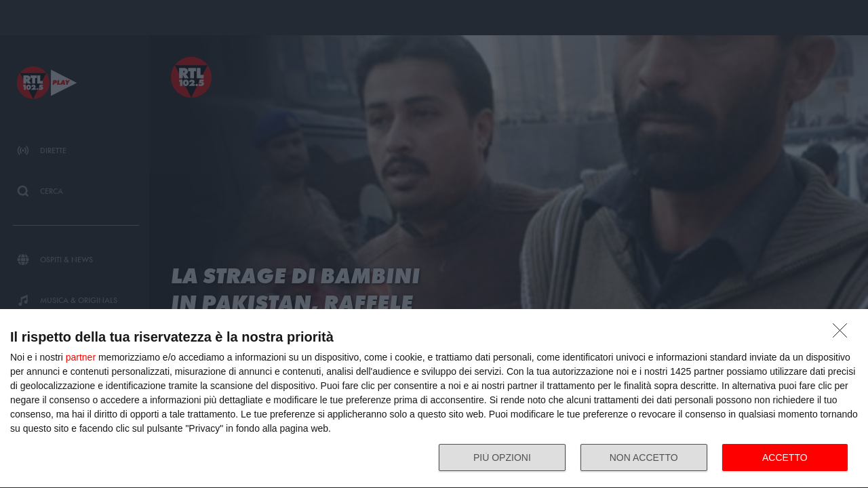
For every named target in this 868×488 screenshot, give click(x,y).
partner (81, 357)
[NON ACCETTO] (844, 334)
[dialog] (434, 399)
